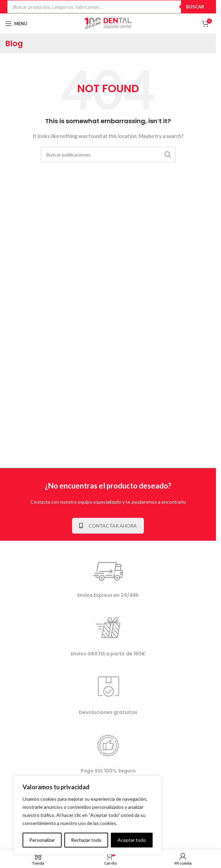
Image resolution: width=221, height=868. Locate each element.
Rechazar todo (86, 840)
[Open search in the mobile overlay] (108, 7)
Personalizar (42, 840)
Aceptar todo (132, 840)
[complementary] (88, 815)
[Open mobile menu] (16, 24)
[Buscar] (108, 154)
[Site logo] (108, 23)
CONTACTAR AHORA (108, 526)
